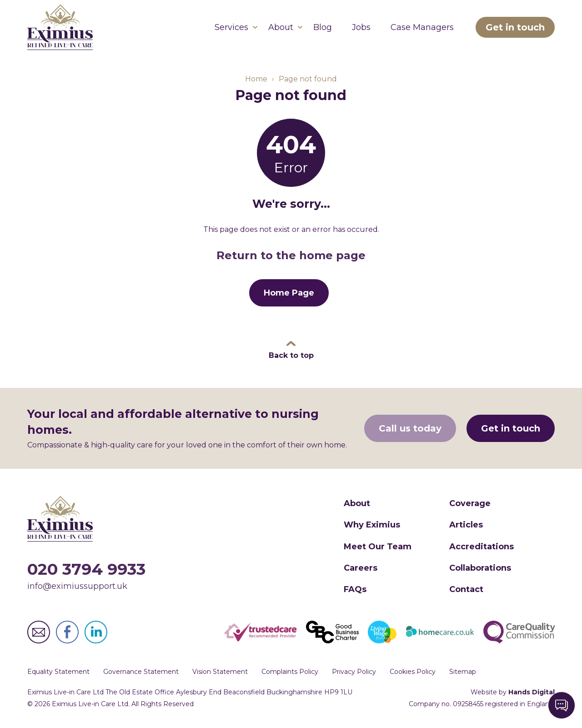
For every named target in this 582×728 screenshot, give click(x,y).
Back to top (291, 355)
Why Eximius (372, 525)
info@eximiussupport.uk (77, 586)
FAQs (355, 589)
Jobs (361, 27)
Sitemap (463, 672)
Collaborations (480, 568)
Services (231, 27)
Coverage (470, 503)
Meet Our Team (378, 547)
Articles (466, 525)
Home (256, 79)
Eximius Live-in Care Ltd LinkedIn (96, 632)
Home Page (289, 293)
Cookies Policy (413, 672)
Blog (323, 27)
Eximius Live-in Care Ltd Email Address (39, 632)
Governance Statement (141, 672)
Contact (466, 589)
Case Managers (422, 27)
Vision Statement (220, 672)
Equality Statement (58, 672)
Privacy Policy (354, 672)
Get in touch (515, 27)
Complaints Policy (290, 672)
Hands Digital (532, 692)
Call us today (410, 428)
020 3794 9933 (86, 569)
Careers (361, 568)
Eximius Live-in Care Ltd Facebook (67, 632)
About (281, 27)
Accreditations (482, 547)
